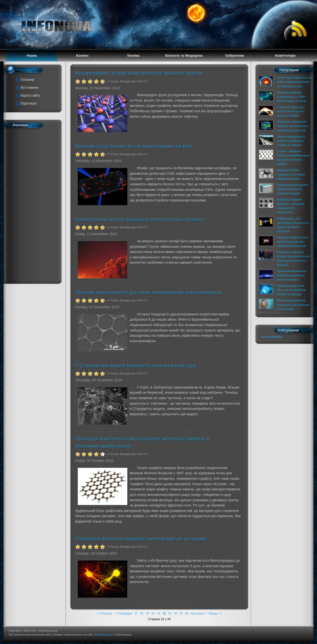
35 (181, 614)
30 (153, 614)
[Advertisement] (35, 205)
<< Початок (104, 614)
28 (142, 614)
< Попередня (123, 614)
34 (175, 614)
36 (187, 614)
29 (147, 614)
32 (164, 614)
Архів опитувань (272, 337)
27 (136, 614)
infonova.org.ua (103, 635)
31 (159, 614)
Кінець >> (215, 614)
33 (170, 614)
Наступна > (198, 614)
